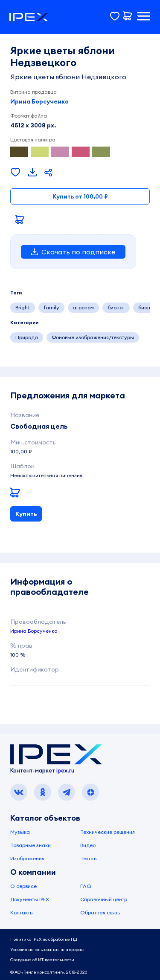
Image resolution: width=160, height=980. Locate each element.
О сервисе (23, 886)
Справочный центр (104, 899)
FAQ (86, 886)
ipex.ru (65, 770)
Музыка (20, 832)
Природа (27, 337)
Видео (88, 845)
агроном (83, 307)
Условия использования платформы (47, 950)
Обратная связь (100, 912)
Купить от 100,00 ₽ (80, 196)
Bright (23, 307)
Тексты (89, 858)
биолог (116, 307)
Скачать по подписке (73, 252)
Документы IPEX (30, 899)
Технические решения (108, 832)
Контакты (22, 912)
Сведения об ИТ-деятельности (42, 960)
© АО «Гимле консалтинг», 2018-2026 (49, 972)
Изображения (27, 858)
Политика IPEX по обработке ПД (44, 939)
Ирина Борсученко (39, 101)
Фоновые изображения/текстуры (93, 337)
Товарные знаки (31, 845)
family (51, 307)
